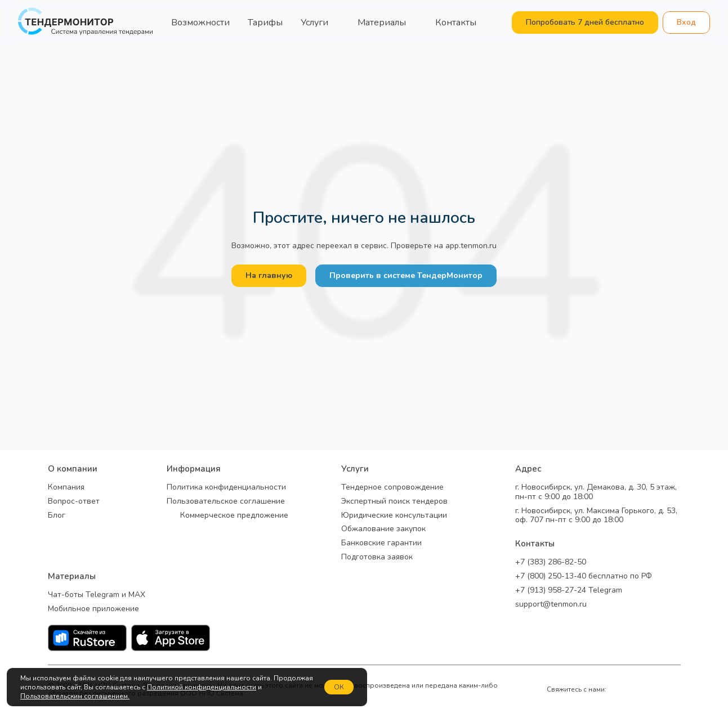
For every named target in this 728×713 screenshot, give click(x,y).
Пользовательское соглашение (226, 502)
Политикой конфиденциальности (202, 687)
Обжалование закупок (383, 529)
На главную (269, 275)
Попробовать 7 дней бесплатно (585, 22)
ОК (339, 687)
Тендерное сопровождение (392, 488)
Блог (57, 516)
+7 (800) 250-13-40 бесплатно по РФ (584, 577)
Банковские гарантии (381, 543)
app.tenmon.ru (471, 246)
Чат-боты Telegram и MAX (97, 595)
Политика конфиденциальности (226, 488)
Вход (686, 22)
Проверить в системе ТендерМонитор (406, 275)
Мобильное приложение (93, 609)
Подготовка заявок (377, 557)
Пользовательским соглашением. (75, 696)
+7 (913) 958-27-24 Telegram (569, 591)
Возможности (200, 23)
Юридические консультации (394, 516)
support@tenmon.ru (551, 605)
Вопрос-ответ (74, 502)
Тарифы (265, 23)
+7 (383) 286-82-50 (551, 562)
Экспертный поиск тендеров (394, 502)
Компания (66, 488)
